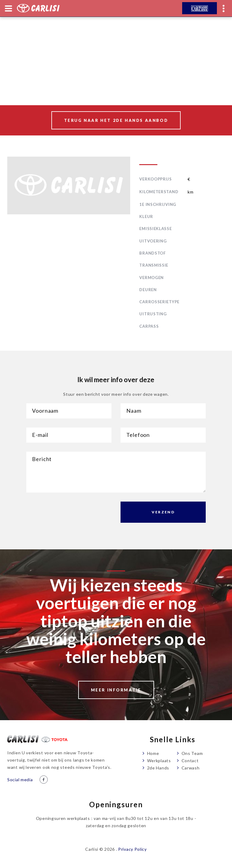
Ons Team (192, 753)
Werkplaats (159, 761)
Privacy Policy (132, 849)
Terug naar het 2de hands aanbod (116, 120)
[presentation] (72, 513)
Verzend (163, 512)
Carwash (191, 768)
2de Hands (158, 768)
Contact (190, 761)
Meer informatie (116, 690)
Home (153, 753)
